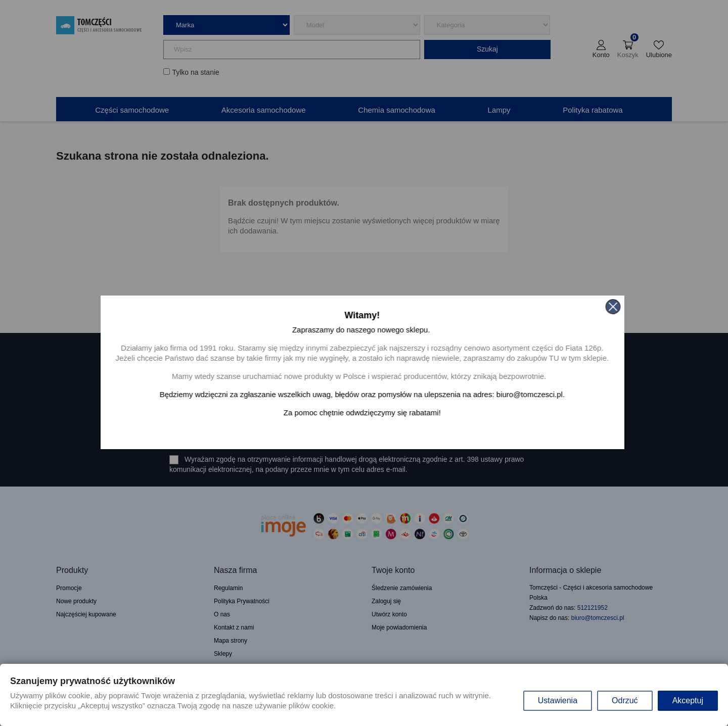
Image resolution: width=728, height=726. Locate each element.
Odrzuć (625, 700)
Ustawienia (558, 700)
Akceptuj (688, 700)
